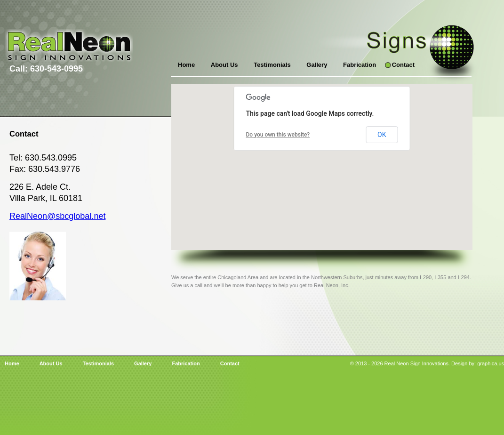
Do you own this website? (278, 135)
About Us (224, 65)
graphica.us (491, 363)
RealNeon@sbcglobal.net (57, 216)
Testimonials (272, 65)
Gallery (317, 65)
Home (186, 65)
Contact (403, 65)
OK (382, 135)
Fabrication (360, 65)
